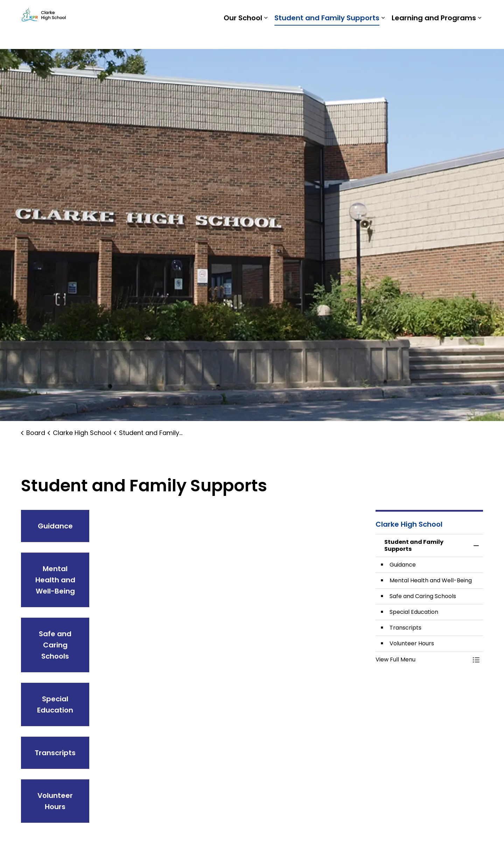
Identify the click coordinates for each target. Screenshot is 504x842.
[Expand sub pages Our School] (266, 37)
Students (367, 12)
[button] (422, 660)
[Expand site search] (476, 12)
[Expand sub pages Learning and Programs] (479, 37)
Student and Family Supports (327, 37)
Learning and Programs (434, 37)
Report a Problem (437, 12)
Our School (243, 37)
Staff (396, 12)
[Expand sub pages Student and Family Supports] (383, 37)
